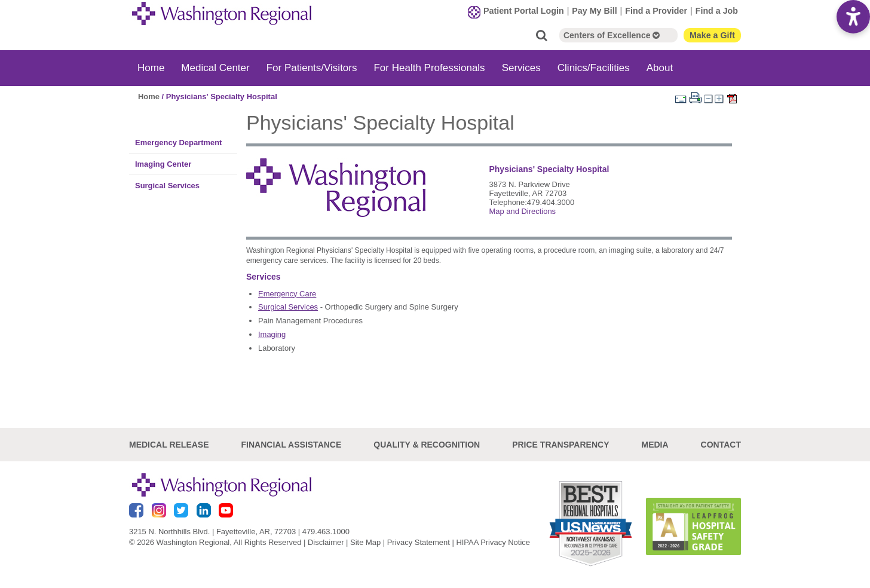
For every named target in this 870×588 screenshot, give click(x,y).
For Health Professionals (429, 68)
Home (151, 68)
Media (655, 445)
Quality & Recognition (427, 445)
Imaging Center (163, 164)
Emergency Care (287, 294)
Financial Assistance (292, 445)
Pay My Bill (594, 11)
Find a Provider (656, 11)
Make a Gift (712, 35)
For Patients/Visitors (312, 68)
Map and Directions (522, 211)
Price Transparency (560, 445)
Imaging (272, 334)
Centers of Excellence (612, 35)
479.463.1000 (326, 532)
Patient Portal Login (524, 11)
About (660, 68)
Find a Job (717, 11)
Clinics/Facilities (594, 68)
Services (521, 68)
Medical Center (215, 68)
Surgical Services (167, 186)
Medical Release (169, 445)
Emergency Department (178, 143)
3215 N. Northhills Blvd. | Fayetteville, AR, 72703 (212, 532)
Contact (721, 445)
